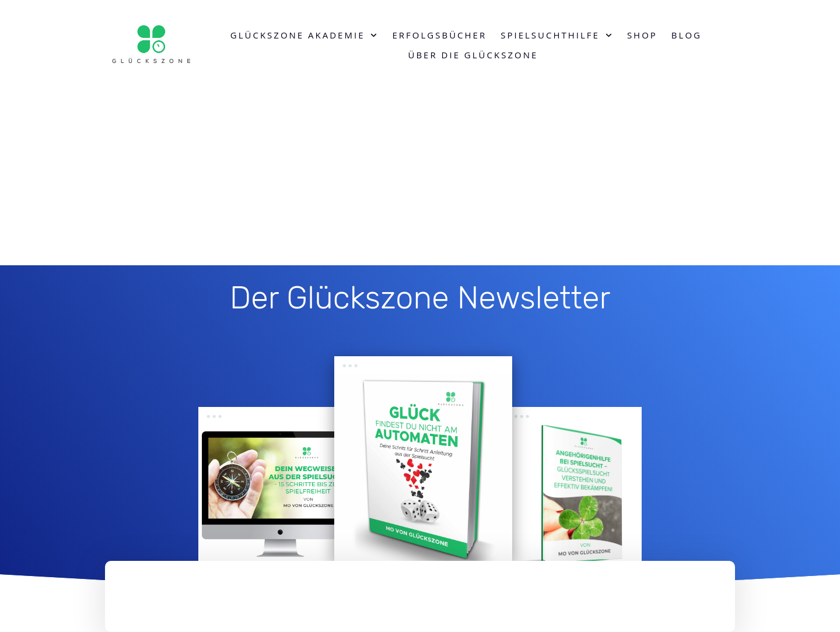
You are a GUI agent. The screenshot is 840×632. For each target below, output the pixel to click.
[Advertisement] (420, 178)
